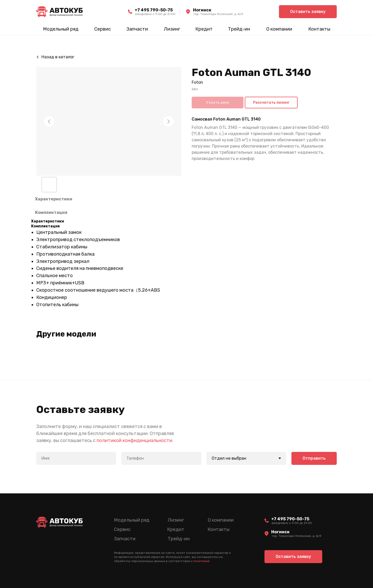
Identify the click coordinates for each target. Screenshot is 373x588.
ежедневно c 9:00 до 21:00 (155, 14)
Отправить (314, 458)
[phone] (161, 458)
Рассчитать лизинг (271, 103)
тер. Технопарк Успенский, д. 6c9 (218, 14)
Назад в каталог (58, 57)
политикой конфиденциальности (134, 440)
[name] (76, 458)
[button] (308, 12)
